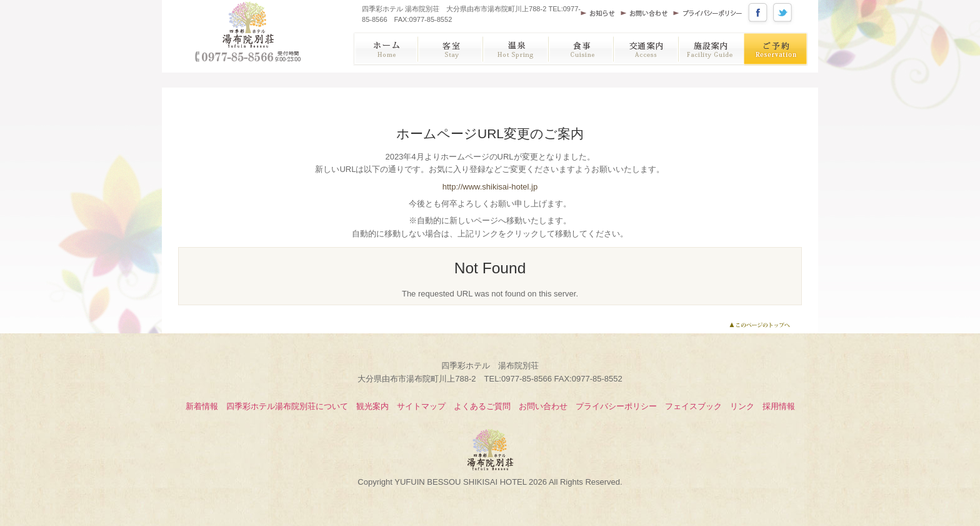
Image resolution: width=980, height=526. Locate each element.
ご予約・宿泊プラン (778, 49)
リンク (742, 406)
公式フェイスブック (759, 13)
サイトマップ (421, 406)
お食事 (582, 49)
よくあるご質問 (482, 406)
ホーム (385, 49)
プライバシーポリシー (710, 13)
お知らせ (601, 13)
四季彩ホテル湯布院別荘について (287, 406)
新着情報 (202, 406)
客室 (451, 49)
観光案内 (372, 406)
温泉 (517, 49)
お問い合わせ (647, 13)
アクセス (647, 49)
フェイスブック (693, 406)
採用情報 (779, 406)
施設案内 (713, 49)
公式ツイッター (784, 13)
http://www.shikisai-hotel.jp (490, 187)
